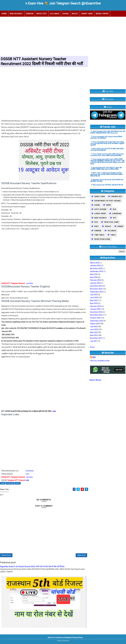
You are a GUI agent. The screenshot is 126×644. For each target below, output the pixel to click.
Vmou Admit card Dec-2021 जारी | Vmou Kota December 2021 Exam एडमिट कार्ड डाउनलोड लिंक (107, 155)
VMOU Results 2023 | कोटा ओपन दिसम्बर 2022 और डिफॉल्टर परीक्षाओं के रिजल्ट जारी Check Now (108, 132)
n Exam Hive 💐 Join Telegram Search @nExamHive (63, 3)
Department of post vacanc (108, 201)
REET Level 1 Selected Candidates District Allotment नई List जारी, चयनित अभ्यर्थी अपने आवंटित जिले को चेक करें (107, 174)
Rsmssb (98, 231)
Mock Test (42, 14)
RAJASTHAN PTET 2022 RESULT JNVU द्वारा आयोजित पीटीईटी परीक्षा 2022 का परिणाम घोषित (106, 168)
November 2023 (96, 289)
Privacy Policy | (78, 637)
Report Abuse (95, 380)
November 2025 (96, 268)
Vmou (113, 235)
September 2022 (97, 321)
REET (97, 226)
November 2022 (96, 315)
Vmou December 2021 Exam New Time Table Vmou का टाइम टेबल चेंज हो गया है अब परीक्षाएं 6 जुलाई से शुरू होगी (107, 143)
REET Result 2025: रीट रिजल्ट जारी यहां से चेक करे (108, 185)
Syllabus (55, 14)
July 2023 (94, 295)
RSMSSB (30, 14)
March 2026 (95, 263)
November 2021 (96, 338)
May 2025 (94, 274)
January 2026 (95, 266)
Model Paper (102, 14)
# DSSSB (10, 483)
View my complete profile (100, 361)
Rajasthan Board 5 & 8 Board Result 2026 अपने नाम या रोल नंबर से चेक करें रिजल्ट (32, 567)
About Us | (51, 637)
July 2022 (94, 327)
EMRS (109, 205)
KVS (114, 209)
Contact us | (60, 637)
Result (75, 14)
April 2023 (94, 303)
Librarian (117, 214)
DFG (94, 357)
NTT (115, 218)
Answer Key (117, 197)
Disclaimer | (68, 637)
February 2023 (96, 306)
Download (30, 471)
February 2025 (96, 280)
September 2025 (97, 271)
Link (54, 411)
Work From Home (102, 239)
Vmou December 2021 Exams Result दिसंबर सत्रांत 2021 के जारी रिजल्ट (106, 137)
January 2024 (95, 283)
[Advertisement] (63, 36)
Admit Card (87, 14)
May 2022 (94, 332)
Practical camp (111, 222)
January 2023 (95, 309)
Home (4, 14)
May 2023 (94, 300)
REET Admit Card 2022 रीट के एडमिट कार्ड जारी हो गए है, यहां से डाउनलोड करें (107, 149)
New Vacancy (16, 14)
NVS (96, 222)
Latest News (100, 214)
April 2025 (94, 277)
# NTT (18, 483)
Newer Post (6, 555)
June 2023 (94, 297)
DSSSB (66, 14)
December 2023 (96, 286)
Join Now (29, 283)
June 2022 (94, 329)
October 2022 (95, 318)
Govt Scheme (100, 209)
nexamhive (66, 641)
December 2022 (96, 312)
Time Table (99, 235)
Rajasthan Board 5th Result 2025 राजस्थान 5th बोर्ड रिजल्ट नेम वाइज (107, 180)
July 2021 (94, 341)
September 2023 (97, 292)
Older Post (81, 555)
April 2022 (94, 335)
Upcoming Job (8, 20)
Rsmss (120, 226)
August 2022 (95, 324)
